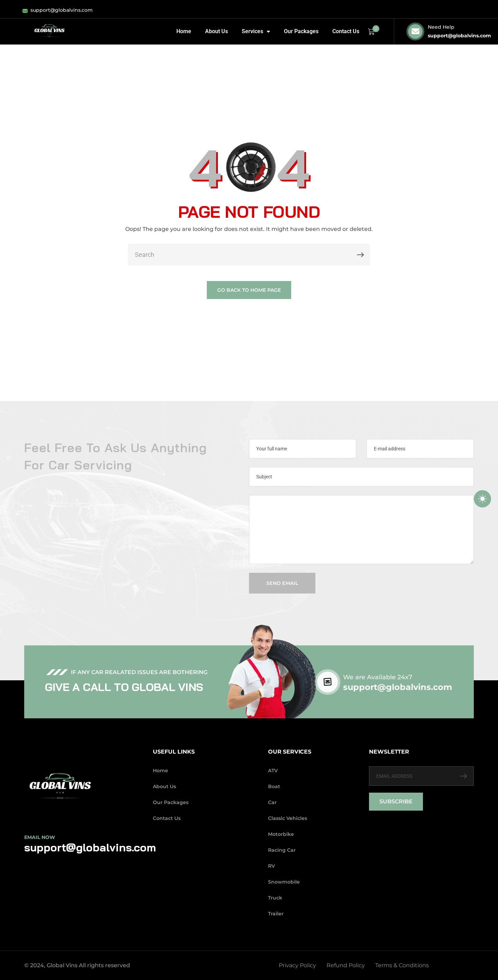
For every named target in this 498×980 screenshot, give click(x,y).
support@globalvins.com (459, 36)
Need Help (441, 27)
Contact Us (346, 31)
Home (184, 31)
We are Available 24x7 (389, 677)
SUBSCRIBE (396, 801)
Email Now (40, 837)
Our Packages (301, 31)
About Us (216, 31)
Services (256, 31)
